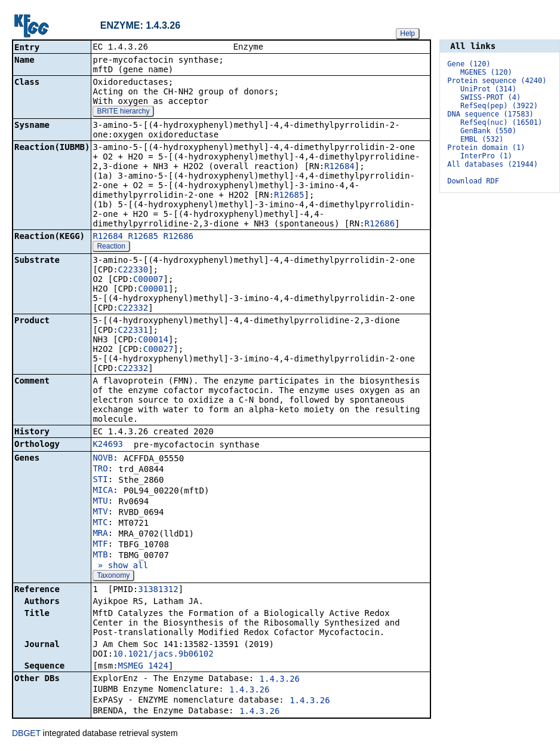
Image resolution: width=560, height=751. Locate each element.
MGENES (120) (486, 72)
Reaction (111, 247)
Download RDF (473, 181)
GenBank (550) (488, 131)
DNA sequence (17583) (490, 114)
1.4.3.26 (280, 680)
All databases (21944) (493, 164)
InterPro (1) (486, 156)
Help (407, 33)
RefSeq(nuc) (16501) (501, 122)
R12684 (339, 167)
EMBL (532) (482, 139)
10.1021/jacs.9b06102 (163, 655)
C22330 (133, 271)
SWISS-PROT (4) (490, 97)
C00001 (153, 290)
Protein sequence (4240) (497, 81)
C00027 (159, 350)
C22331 (133, 331)
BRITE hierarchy (123, 112)
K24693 (108, 445)
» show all (120, 566)
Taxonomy (113, 577)
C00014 (153, 341)
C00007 (148, 280)
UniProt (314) (488, 89)
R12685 (289, 196)
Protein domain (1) (486, 148)
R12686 (380, 225)
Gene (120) (469, 64)
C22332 (133, 309)
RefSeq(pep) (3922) (499, 106)
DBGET (26, 734)
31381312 (158, 590)
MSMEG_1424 (143, 667)
